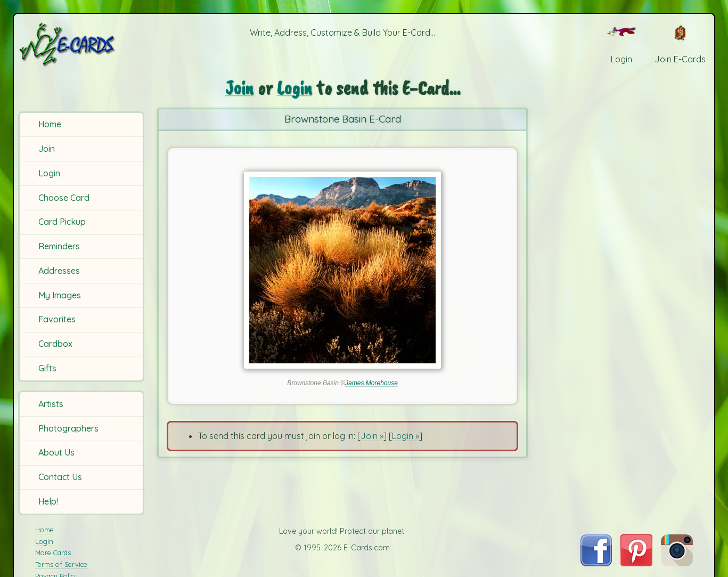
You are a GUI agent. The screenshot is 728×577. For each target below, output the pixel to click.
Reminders (59, 246)
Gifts (47, 368)
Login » (406, 436)
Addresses (59, 271)
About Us (56, 452)
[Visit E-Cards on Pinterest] (636, 563)
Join (47, 149)
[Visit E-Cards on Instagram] (677, 563)
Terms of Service (61, 564)
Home (50, 124)
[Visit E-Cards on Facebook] (596, 563)
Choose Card (64, 198)
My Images (60, 295)
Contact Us (60, 477)
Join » (372, 436)
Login (49, 173)
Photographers (68, 428)
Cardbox (55, 344)
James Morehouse (371, 383)
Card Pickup (62, 222)
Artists (51, 404)
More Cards (53, 552)
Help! (48, 501)
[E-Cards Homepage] (83, 44)
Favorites (57, 319)
